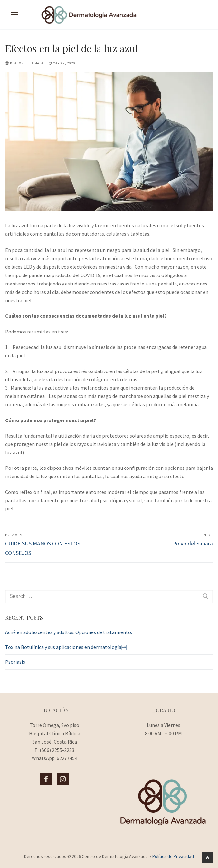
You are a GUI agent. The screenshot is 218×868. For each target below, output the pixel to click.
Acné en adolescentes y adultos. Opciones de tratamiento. (69, 632)
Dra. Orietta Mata (24, 63)
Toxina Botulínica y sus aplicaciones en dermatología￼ (66, 647)
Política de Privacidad (173, 856)
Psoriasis (15, 662)
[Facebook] (46, 779)
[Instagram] (63, 779)
